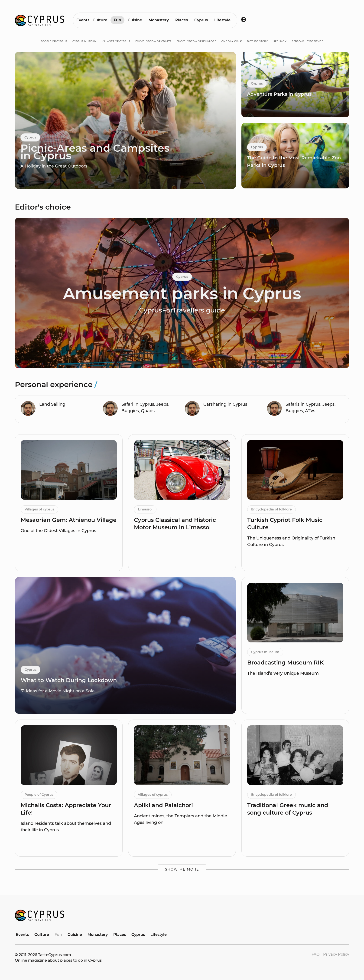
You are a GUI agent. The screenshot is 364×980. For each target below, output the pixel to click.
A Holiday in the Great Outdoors (54, 166)
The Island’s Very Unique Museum (283, 673)
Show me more (182, 869)
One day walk (232, 41)
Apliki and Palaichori (163, 805)
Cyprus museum (84, 41)
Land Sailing (52, 404)
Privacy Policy (336, 954)
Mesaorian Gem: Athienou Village (69, 520)
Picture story (257, 41)
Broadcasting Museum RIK (286, 663)
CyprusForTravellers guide (182, 310)
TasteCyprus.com (55, 955)
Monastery (159, 20)
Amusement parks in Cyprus (182, 293)
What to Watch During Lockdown (69, 680)
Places (182, 20)
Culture (100, 20)
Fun (117, 20)
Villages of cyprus (116, 41)
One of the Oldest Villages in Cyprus (58, 531)
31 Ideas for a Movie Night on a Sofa (58, 691)
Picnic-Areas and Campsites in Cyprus (95, 152)
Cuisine (135, 20)
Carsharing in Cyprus (225, 404)
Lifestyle (222, 20)
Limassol (145, 509)
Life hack (280, 41)
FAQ (315, 954)
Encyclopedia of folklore (196, 41)
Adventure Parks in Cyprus (279, 94)
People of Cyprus (54, 41)
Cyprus (201, 20)
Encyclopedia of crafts (153, 41)
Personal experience (307, 41)
